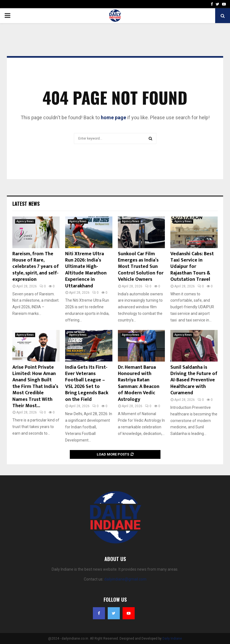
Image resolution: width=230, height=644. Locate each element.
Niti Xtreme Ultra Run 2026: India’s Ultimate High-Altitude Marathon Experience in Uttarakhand (86, 270)
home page (113, 117)
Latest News (26, 204)
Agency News (25, 221)
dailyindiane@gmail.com (125, 579)
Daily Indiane (172, 639)
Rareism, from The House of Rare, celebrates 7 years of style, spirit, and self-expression (36, 267)
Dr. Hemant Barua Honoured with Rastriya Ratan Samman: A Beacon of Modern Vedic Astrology (139, 383)
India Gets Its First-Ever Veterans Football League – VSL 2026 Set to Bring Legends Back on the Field (87, 383)
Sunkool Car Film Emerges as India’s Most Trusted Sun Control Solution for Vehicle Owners (141, 267)
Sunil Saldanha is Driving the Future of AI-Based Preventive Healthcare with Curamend (194, 380)
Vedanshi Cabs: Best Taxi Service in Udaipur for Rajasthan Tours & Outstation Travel (192, 267)
